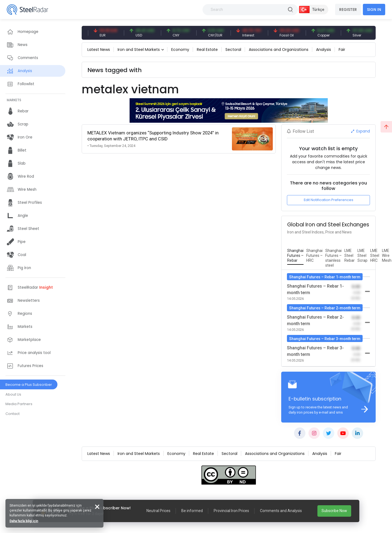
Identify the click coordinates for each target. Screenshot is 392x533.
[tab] (295, 256)
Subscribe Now (334, 511)
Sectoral (233, 50)
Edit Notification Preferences (329, 200)
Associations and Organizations (279, 50)
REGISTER (348, 10)
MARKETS (14, 100)
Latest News (99, 50)
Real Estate (207, 50)
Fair (342, 50)
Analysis (324, 50)
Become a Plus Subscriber (29, 385)
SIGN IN (374, 10)
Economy (180, 50)
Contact (13, 414)
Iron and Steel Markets (139, 50)
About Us (13, 394)
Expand (361, 131)
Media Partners (19, 404)
